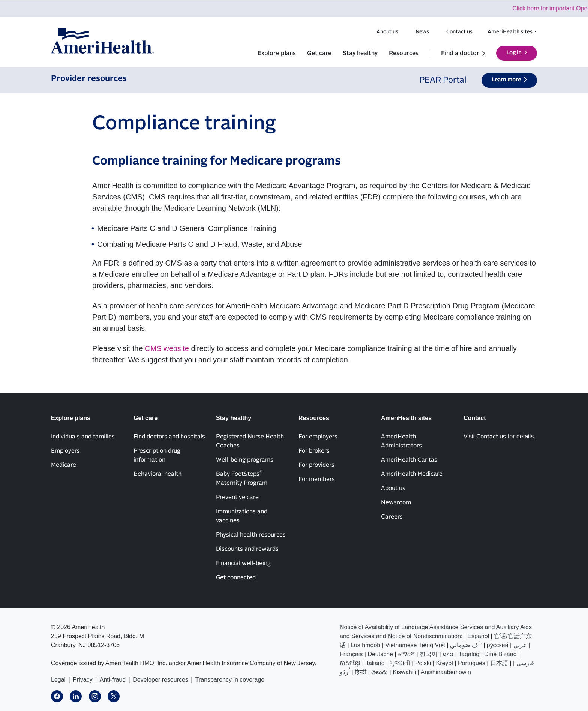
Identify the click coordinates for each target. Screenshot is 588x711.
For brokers (314, 451)
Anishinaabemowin (446, 672)
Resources (404, 53)
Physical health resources (251, 535)
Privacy (82, 680)
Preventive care (237, 497)
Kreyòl (444, 663)
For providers (316, 465)
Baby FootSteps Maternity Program (242, 478)
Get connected (236, 577)
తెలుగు (379, 672)
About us (387, 32)
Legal (58, 680)
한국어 (429, 654)
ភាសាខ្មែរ (350, 663)
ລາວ (448, 654)
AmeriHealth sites (510, 32)
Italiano (375, 663)
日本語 (499, 663)
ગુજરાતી (400, 663)
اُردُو (345, 672)
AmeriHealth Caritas (409, 460)
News (422, 32)
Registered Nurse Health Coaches (250, 441)
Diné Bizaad (500, 654)
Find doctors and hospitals (169, 436)
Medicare (64, 465)
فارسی (525, 663)
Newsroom (396, 502)
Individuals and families (83, 436)
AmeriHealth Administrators (401, 441)
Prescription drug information (157, 455)
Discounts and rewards (247, 549)
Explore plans (277, 53)
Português (472, 663)
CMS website (167, 348)
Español (478, 636)
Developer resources (160, 680)
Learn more (506, 80)
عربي (520, 645)
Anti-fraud (113, 680)
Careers (392, 517)
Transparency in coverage (230, 680)
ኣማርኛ (406, 654)
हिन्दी (361, 672)
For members (317, 479)
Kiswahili (404, 672)
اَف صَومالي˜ (466, 645)
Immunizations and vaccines (242, 516)
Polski (423, 663)
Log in (514, 53)
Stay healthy (360, 53)
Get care (319, 53)
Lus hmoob (365, 645)
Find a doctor (460, 53)
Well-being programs (245, 460)
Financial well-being (243, 563)
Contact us (459, 32)
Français (351, 654)
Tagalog (469, 654)
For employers (318, 436)
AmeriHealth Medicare (412, 474)
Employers (65, 451)
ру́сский (498, 645)
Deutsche (380, 654)
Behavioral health (157, 474)
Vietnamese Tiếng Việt (415, 645)
